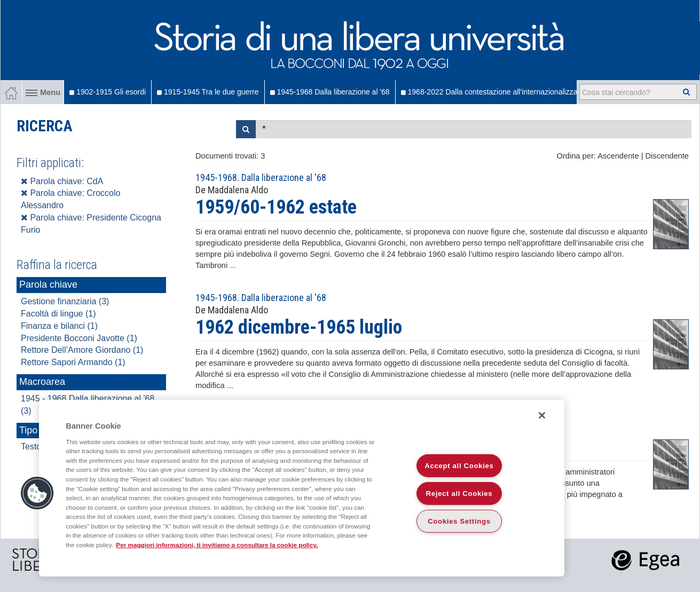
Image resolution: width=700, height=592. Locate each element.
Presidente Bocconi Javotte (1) (79, 338)
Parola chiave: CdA (62, 181)
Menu (43, 92)
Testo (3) (37, 447)
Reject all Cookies (459, 494)
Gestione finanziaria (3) (65, 301)
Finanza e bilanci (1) (59, 326)
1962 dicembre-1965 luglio (299, 327)
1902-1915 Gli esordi (108, 92)
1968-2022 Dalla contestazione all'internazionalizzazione (498, 92)
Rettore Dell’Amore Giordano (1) (82, 350)
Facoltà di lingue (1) (58, 314)
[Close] (542, 415)
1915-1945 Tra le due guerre (208, 92)
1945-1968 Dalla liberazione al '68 (330, 92)
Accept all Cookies (459, 466)
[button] (37, 493)
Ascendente (618, 156)
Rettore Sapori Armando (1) (73, 362)
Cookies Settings (459, 521)
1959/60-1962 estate (276, 207)
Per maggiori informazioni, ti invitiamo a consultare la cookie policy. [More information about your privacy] (217, 545)
